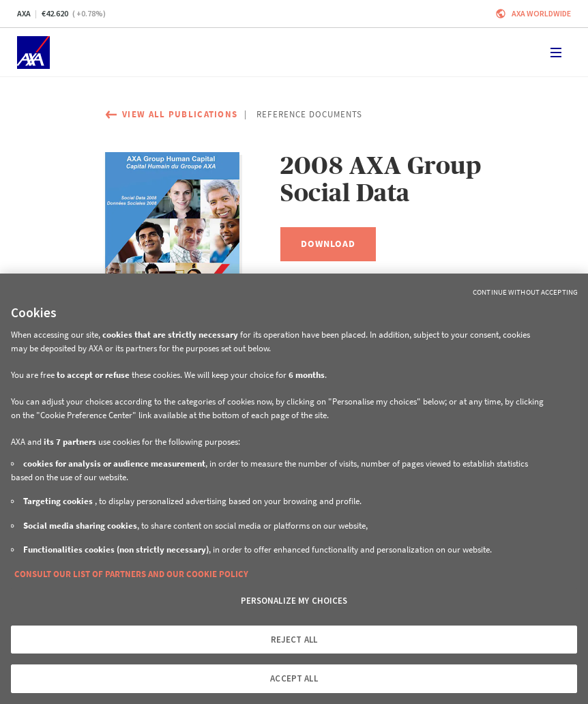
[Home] (33, 53)
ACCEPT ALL (294, 678)
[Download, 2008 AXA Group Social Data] (328, 244)
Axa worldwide (541, 13)
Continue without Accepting (525, 292)
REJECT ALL (294, 640)
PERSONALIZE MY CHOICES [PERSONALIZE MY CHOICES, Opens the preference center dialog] (294, 601)
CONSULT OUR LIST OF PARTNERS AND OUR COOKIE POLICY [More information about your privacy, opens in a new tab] (131, 574)
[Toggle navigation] (556, 53)
